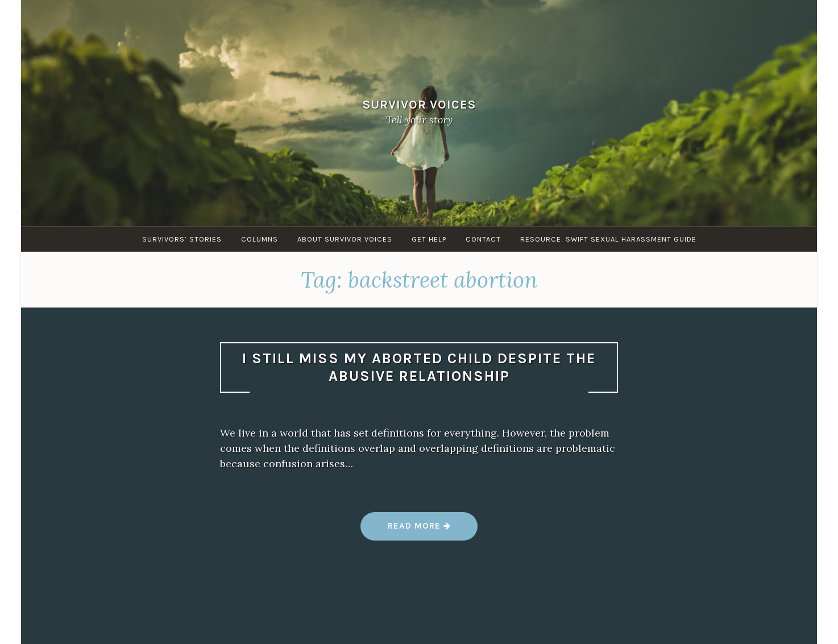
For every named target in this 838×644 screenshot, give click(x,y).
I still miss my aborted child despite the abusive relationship (419, 367)
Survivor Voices (419, 104)
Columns (260, 239)
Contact (483, 239)
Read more (419, 530)
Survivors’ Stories (182, 239)
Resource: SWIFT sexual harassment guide (608, 239)
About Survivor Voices (345, 239)
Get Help (429, 239)
